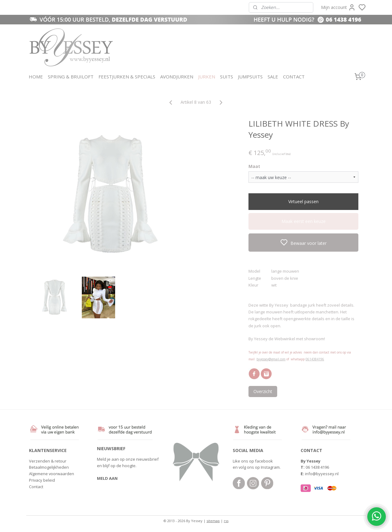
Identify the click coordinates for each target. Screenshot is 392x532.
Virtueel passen (303, 201)
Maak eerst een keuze (304, 221)
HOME (36, 77)
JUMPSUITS (250, 77)
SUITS (227, 77)
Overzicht (263, 391)
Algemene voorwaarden (52, 474)
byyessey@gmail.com (271, 359)
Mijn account (338, 7)
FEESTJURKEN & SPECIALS (127, 77)
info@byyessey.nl (322, 474)
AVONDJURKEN (177, 77)
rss (226, 521)
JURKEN (207, 77)
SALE (273, 77)
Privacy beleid (42, 480)
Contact (36, 487)
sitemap (213, 521)
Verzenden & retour (48, 461)
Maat (254, 166)
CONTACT (294, 77)
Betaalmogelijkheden (49, 467)
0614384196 (315, 359)
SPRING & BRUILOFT (71, 77)
